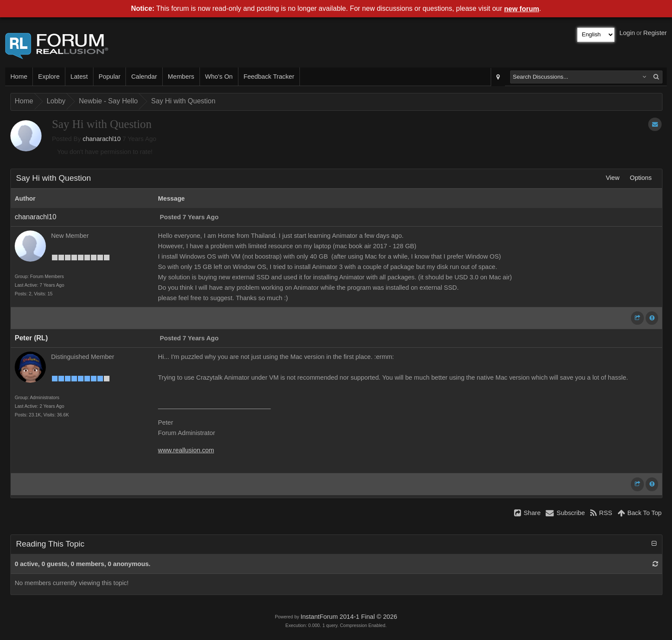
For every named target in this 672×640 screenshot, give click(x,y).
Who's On (219, 77)
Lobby (56, 101)
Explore (49, 77)
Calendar (144, 77)
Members (181, 77)
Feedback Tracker (269, 77)
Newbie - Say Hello (108, 101)
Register (655, 33)
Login (627, 33)
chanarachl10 (102, 139)
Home (19, 77)
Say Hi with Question (183, 101)
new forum (522, 9)
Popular (110, 77)
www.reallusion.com (186, 450)
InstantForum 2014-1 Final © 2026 (349, 617)
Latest (79, 77)
